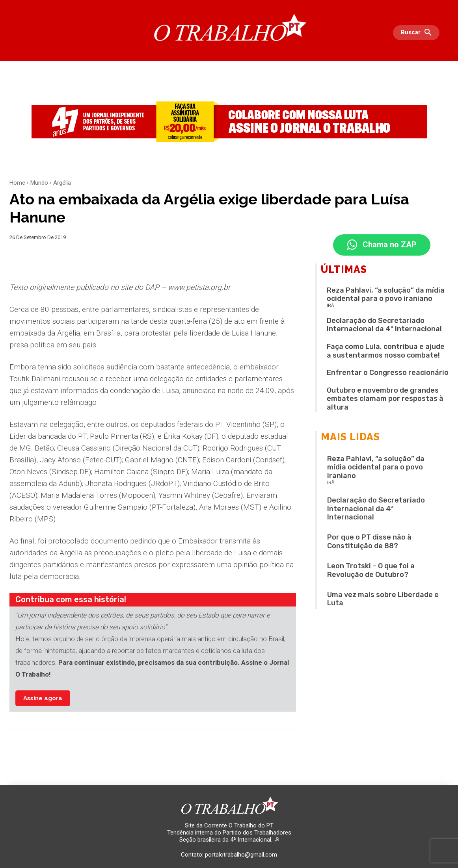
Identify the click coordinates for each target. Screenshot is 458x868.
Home (17, 183)
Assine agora (43, 698)
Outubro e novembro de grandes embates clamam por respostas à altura (385, 399)
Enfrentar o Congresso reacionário (388, 373)
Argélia (62, 183)
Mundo (39, 183)
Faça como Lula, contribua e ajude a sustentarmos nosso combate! (386, 351)
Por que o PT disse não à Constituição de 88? (369, 542)
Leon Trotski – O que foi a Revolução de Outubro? (371, 571)
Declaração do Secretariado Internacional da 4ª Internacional (384, 325)
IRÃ (330, 306)
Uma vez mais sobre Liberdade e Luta (383, 599)
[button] (418, 33)
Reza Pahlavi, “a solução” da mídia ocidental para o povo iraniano (386, 295)
